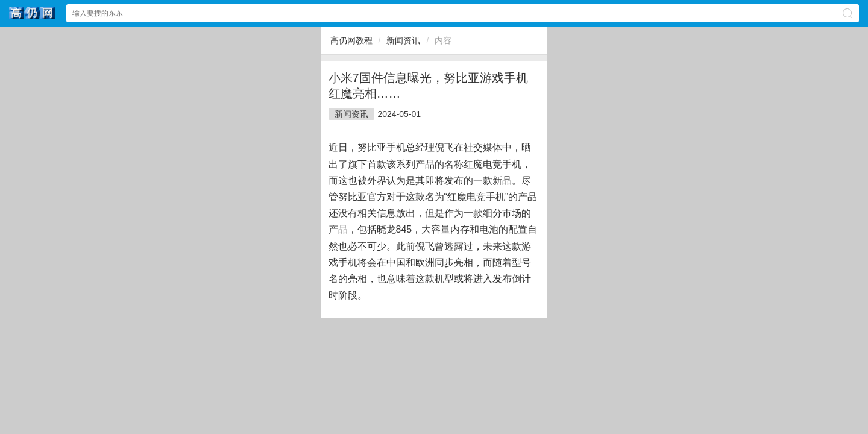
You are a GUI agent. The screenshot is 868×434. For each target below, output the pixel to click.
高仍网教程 (351, 40)
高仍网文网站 (33, 13)
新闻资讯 (403, 40)
